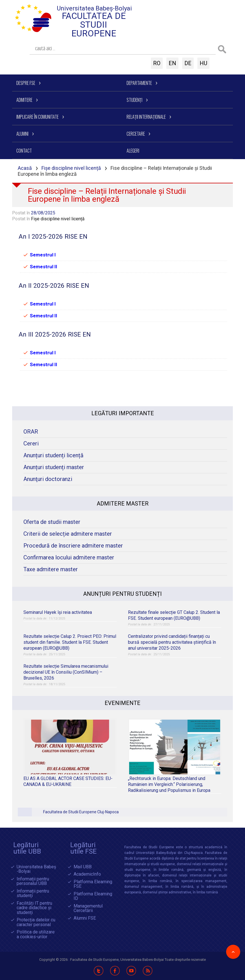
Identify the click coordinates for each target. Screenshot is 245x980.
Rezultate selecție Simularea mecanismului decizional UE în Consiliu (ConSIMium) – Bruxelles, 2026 (66, 672)
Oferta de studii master (52, 522)
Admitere (24, 100)
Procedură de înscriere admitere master (73, 546)
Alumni (22, 134)
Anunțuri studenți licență (53, 455)
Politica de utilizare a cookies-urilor (36, 934)
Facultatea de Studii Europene (94, 25)
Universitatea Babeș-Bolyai (94, 8)
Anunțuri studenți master (54, 467)
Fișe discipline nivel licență (71, 168)
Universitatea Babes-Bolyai (143, 960)
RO (157, 63)
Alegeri (133, 151)
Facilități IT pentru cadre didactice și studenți (34, 908)
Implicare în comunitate (37, 117)
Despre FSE (26, 83)
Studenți (134, 100)
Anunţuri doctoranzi (48, 479)
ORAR (31, 432)
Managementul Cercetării (88, 908)
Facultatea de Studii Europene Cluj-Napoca (81, 812)
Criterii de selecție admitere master (68, 534)
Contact (24, 151)
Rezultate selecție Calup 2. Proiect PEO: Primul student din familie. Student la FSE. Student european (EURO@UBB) (70, 642)
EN (172, 63)
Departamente (139, 83)
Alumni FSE (85, 918)
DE (188, 63)
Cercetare (136, 134)
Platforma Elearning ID (93, 896)
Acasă (25, 168)
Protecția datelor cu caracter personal (36, 922)
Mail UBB (83, 867)
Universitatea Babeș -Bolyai (36, 869)
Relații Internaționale (146, 117)
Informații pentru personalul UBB (33, 881)
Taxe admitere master (51, 569)
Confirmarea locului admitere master (69, 558)
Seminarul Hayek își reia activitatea (58, 612)
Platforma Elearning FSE (93, 884)
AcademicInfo (87, 874)
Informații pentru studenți (33, 894)
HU (203, 63)
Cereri (31, 444)
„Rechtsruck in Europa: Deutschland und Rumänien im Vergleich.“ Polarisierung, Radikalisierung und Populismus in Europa (169, 784)
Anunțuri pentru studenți (122, 594)
